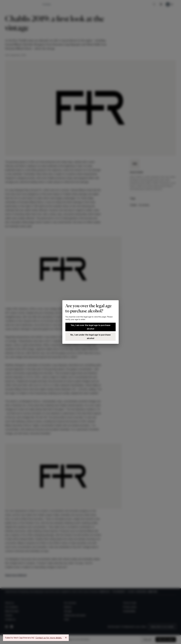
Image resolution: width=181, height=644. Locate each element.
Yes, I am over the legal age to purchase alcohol (90, 327)
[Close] (66, 638)
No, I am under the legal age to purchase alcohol (90, 337)
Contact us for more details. (49, 638)
